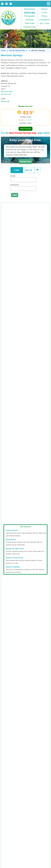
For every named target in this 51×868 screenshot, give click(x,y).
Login (17, 170)
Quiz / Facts (44, 23)
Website (5, 101)
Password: (15, 185)
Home (3, 50)
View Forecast (25, 129)
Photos (44, 16)
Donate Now (25, 162)
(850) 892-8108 (7, 92)
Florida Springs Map (17, 50)
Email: (13, 176)
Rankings (30, 20)
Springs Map (30, 12)
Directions (6, 94)
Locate (44, 12)
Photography (30, 16)
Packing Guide (30, 27)
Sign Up (29, 170)
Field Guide (30, 23)
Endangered (44, 20)
